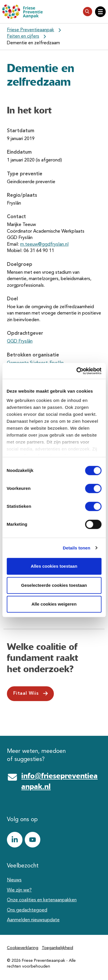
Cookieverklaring (23, 948)
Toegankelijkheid (57, 948)
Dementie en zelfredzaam (33, 43)
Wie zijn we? (19, 890)
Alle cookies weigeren (54, 604)
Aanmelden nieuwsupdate (33, 920)
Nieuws (14, 880)
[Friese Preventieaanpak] (22, 12)
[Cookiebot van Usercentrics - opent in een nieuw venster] (77, 371)
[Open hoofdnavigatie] (100, 12)
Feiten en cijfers (23, 36)
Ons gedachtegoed (27, 910)
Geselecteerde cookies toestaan (54, 585)
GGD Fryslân (20, 341)
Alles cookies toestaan (54, 566)
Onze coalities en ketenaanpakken (42, 900)
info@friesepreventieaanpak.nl (59, 781)
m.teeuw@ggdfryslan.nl (44, 244)
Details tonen (76, 548)
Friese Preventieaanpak (31, 30)
